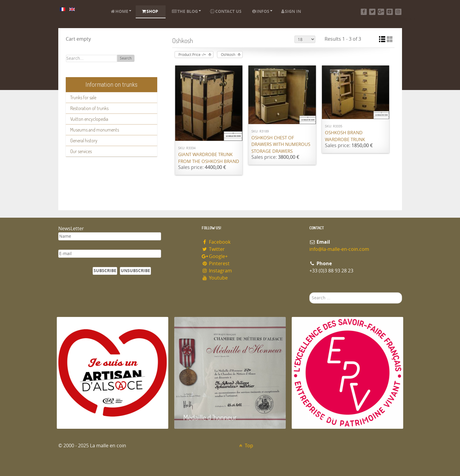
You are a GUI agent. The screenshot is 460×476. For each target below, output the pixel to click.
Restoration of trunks (89, 108)
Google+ (215, 256)
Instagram (217, 271)
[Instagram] (398, 12)
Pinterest (216, 264)
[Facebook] (364, 12)
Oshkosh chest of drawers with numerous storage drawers (281, 145)
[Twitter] (372, 12)
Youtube (215, 278)
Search (126, 58)
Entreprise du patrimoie (333, 417)
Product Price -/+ (192, 55)
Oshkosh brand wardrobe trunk (345, 136)
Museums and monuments (95, 130)
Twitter (213, 249)
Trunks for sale (83, 97)
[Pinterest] (390, 12)
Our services (81, 151)
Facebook (216, 242)
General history (84, 141)
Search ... (310, 293)
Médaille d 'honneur (210, 417)
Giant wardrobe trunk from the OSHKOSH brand (209, 158)
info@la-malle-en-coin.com (339, 249)
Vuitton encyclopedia (89, 119)
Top (246, 446)
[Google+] (381, 12)
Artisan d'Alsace (87, 417)
